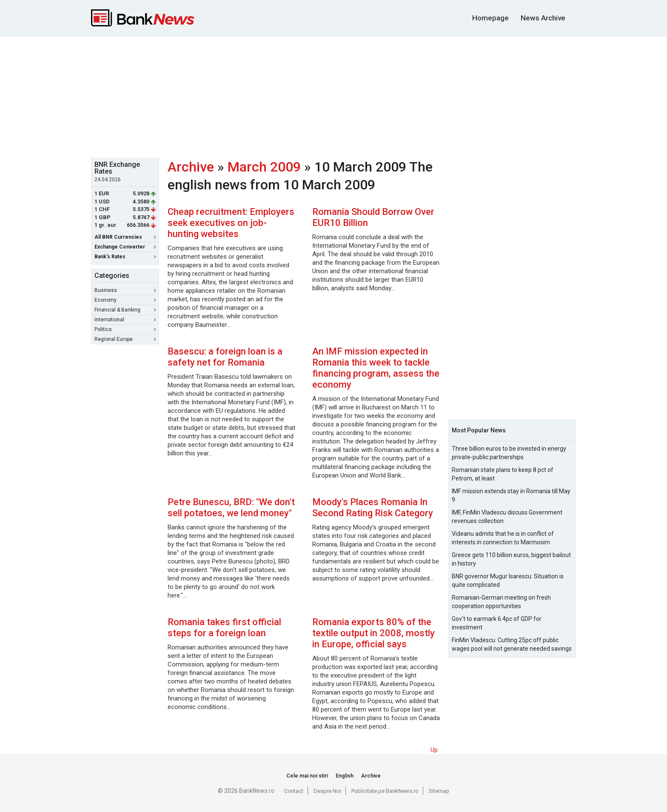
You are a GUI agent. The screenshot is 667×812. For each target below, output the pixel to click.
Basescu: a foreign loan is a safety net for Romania (225, 357)
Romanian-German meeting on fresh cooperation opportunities (501, 602)
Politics (125, 329)
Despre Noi (327, 791)
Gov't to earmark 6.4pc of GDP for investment (497, 623)
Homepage (490, 18)
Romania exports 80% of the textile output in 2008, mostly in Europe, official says (373, 633)
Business (125, 290)
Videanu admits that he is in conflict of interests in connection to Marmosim (503, 538)
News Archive (543, 18)
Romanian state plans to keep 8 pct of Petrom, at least (503, 474)
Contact (294, 791)
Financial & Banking (125, 310)
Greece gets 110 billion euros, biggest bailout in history (511, 559)
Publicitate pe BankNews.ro (385, 791)
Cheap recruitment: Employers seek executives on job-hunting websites (231, 223)
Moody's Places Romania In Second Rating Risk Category (373, 507)
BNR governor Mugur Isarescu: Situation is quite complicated (508, 580)
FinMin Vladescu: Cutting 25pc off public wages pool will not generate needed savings (512, 644)
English (345, 776)
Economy (125, 300)
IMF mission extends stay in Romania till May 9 (511, 495)
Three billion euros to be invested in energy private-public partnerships (509, 453)
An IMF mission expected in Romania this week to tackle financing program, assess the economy (376, 368)
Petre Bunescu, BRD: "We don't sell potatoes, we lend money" (231, 507)
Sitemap (439, 791)
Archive (191, 167)
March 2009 (264, 167)
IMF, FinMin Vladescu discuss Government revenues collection (507, 517)
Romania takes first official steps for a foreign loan (224, 628)
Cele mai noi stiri (307, 776)
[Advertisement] (333, 96)
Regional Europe (125, 339)
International (125, 320)
